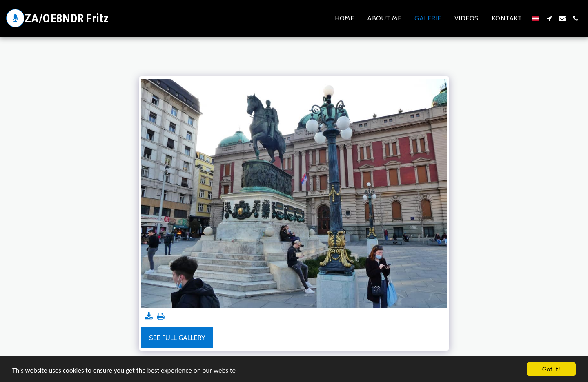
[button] (549, 18)
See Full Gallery (177, 338)
